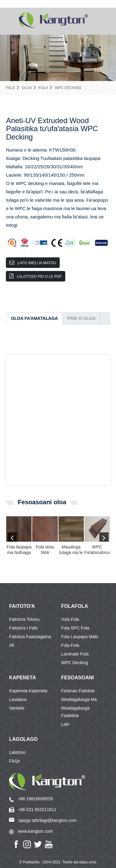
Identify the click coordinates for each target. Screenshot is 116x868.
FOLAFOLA (75, 606)
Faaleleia (70, 715)
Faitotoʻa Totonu (24, 619)
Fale (10, 88)
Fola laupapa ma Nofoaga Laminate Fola (19, 550)
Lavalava (18, 699)
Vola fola (70, 619)
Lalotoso (17, 752)
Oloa (27, 88)
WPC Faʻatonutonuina (97, 550)
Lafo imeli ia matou (37, 263)
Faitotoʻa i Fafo (23, 628)
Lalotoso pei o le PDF (39, 277)
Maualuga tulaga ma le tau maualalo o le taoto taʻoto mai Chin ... (71, 550)
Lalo (65, 724)
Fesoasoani (78, 678)
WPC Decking (68, 88)
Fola (43, 88)
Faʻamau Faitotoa (78, 691)
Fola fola (70, 645)
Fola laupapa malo (80, 637)
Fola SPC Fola (75, 628)
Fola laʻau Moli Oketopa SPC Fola (45, 550)
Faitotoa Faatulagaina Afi (30, 638)
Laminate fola (75, 654)
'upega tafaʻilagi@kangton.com (47, 820)
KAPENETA (22, 678)
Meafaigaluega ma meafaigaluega (79, 700)
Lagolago (23, 739)
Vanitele (17, 708)
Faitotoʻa (22, 606)
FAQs (14, 761)
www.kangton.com (35, 831)
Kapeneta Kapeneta (28, 691)
